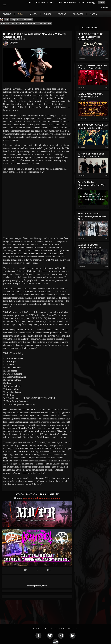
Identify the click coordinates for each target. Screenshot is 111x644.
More (94, 14)
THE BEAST (14, 42)
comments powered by (37, 586)
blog (20, 14)
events (47, 14)
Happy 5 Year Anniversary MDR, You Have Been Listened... (90, 97)
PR (60, 2)
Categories (15, 20)
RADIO (90, 2)
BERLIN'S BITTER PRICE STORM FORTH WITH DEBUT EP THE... (90, 37)
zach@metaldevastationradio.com (42, 498)
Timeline (7, 14)
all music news (27, 20)
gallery (33, 14)
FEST (31, 2)
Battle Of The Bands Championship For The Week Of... (92, 185)
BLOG (81, 2)
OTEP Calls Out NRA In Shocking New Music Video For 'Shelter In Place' (26, 23)
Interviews (31, 494)
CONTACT (52, 2)
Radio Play (54, 494)
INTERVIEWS (70, 2)
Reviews (19, 494)
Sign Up (101, 3)
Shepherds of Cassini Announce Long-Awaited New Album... (92, 216)
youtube (62, 14)
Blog (7, 20)
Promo (43, 494)
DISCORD (103, 8)
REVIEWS (41, 2)
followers (78, 14)
